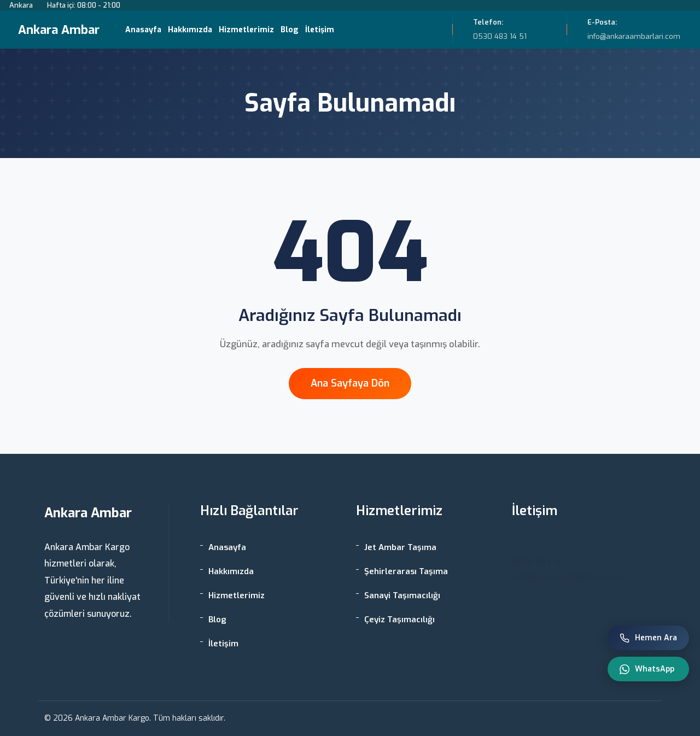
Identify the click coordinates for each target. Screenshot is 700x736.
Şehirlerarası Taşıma (406, 571)
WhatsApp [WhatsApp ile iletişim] (647, 669)
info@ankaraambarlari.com (567, 577)
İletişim (320, 30)
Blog (290, 30)
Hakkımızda (190, 30)
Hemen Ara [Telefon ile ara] (648, 638)
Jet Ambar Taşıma (400, 547)
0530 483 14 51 (542, 562)
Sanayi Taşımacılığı (402, 595)
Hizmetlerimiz (246, 30)
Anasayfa (143, 30)
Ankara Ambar (59, 30)
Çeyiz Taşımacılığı (399, 620)
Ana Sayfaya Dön (350, 383)
